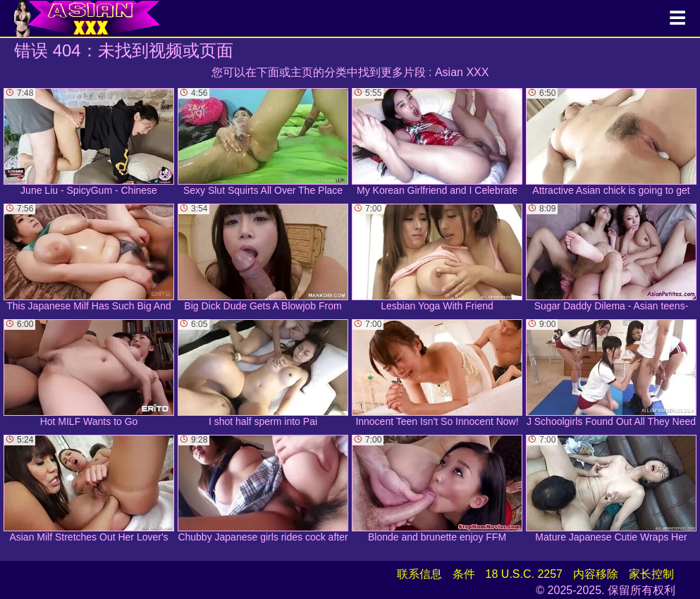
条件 (464, 574)
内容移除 (596, 574)
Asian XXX (462, 72)
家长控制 (651, 574)
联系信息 (419, 574)
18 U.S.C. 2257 (524, 574)
